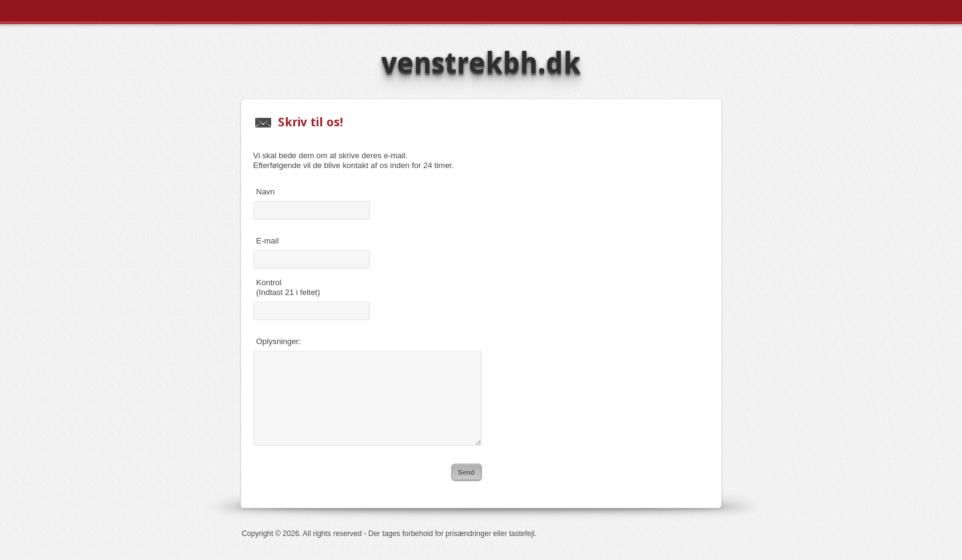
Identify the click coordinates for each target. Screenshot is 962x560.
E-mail (268, 241)
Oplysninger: (279, 341)
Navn (266, 192)
